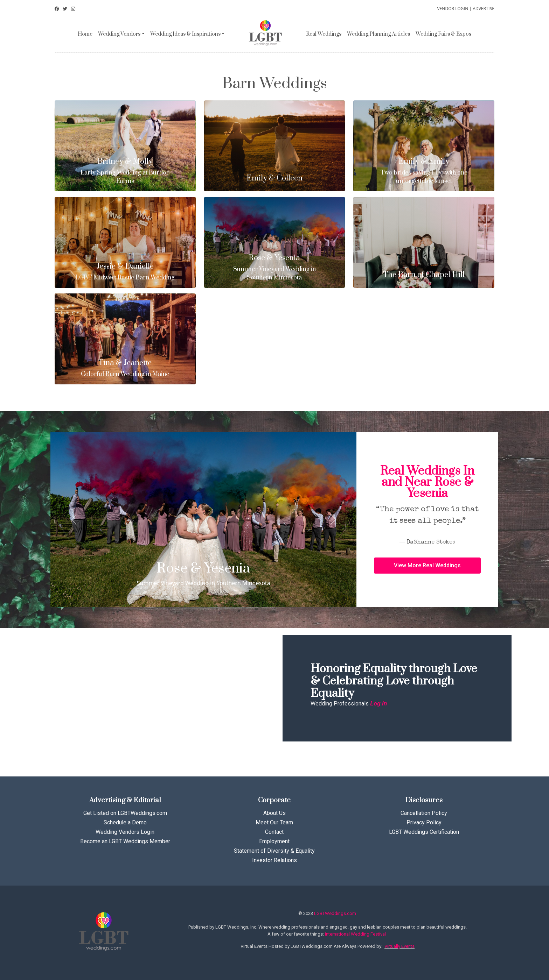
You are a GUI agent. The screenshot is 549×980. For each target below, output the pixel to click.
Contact (274, 832)
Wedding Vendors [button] (119, 34)
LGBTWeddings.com (335, 913)
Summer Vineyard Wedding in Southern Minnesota (275, 268)
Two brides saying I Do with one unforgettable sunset (424, 171)
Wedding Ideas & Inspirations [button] (185, 34)
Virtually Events (399, 946)
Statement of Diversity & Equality (274, 851)
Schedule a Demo (125, 822)
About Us (274, 813)
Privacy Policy (424, 822)
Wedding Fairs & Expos (443, 34)
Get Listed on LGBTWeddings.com (125, 813)
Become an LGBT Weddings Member (125, 841)
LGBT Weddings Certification (424, 832)
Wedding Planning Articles (378, 34)
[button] (427, 566)
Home (85, 34)
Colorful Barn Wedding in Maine (125, 368)
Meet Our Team (274, 822)
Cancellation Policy (424, 813)
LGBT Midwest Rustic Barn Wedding (125, 272)
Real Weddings (324, 34)
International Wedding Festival (355, 934)
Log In (378, 704)
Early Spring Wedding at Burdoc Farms (125, 171)
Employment (274, 841)
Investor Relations (274, 860)
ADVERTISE (484, 9)
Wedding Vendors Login (125, 832)
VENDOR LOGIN (453, 9)
